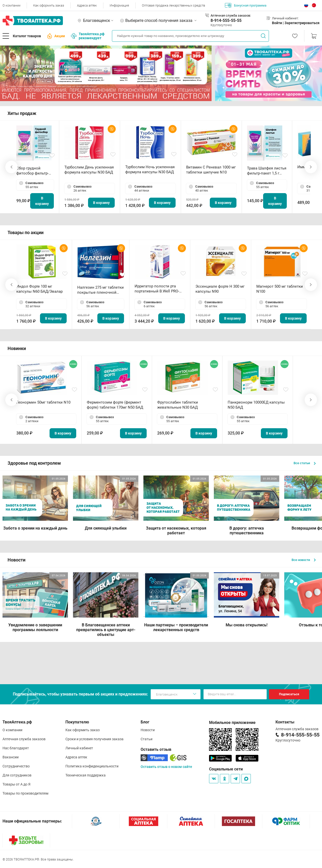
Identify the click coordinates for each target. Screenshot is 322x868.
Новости (148, 730)
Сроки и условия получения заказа (94, 739)
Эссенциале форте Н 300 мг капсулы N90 (220, 289)
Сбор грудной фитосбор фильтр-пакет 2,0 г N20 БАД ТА (34, 171)
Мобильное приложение (232, 723)
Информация (119, 5)
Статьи (147, 739)
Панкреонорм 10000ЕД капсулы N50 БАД (256, 405)
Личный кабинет (79, 748)
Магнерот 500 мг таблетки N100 (280, 289)
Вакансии (11, 757)
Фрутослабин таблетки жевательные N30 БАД (178, 405)
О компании (11, 5)
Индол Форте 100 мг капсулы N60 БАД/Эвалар (39, 289)
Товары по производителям (25, 793)
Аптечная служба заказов (24, 739)
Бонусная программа (246, 5)
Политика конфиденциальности (92, 766)
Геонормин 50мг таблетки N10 (43, 402)
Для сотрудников (17, 775)
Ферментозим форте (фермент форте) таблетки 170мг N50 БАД (115, 405)
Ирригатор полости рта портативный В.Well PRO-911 (157, 289)
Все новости (304, 560)
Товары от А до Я (16, 784)
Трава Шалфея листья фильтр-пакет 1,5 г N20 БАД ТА (267, 171)
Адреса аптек (87, 5)
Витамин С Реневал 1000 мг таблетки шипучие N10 (211, 170)
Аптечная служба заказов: (231, 15)
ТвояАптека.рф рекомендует (88, 36)
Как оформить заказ (49, 5)
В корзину (42, 201)
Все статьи (305, 463)
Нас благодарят (16, 748)
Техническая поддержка (86, 775)
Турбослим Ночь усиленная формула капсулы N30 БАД (150, 169)
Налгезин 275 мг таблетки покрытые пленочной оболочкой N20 (100, 290)
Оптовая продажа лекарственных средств (173, 5)
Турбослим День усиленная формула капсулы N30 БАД (89, 170)
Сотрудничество (16, 766)
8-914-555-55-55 (226, 20)
